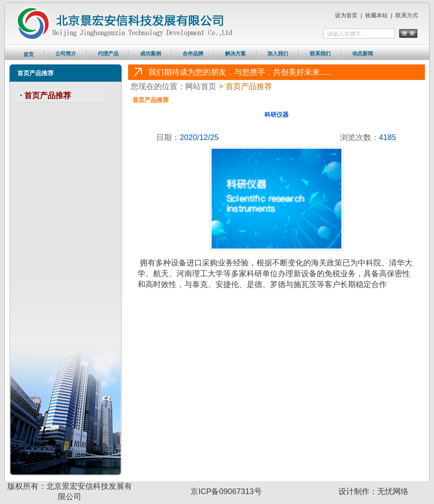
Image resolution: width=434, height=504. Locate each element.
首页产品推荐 (48, 96)
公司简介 (66, 54)
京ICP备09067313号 (226, 491)
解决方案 (235, 54)
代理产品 (108, 54)
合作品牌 (193, 54)
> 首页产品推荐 (245, 86)
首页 (29, 54)
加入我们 (278, 54)
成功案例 (151, 54)
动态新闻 (363, 54)
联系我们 (320, 54)
